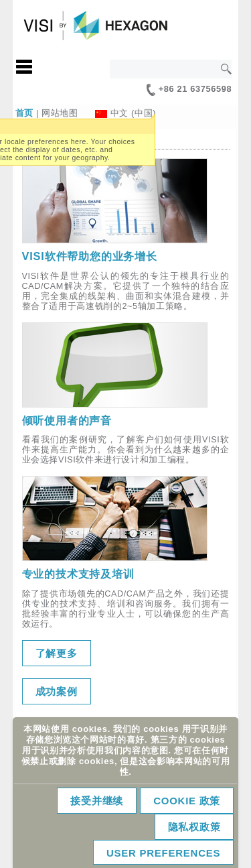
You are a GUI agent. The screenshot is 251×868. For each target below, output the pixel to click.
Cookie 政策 (187, 801)
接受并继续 (97, 801)
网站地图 (60, 113)
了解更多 (57, 653)
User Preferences (163, 853)
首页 (24, 113)
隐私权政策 (194, 827)
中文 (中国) (134, 113)
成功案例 (57, 691)
